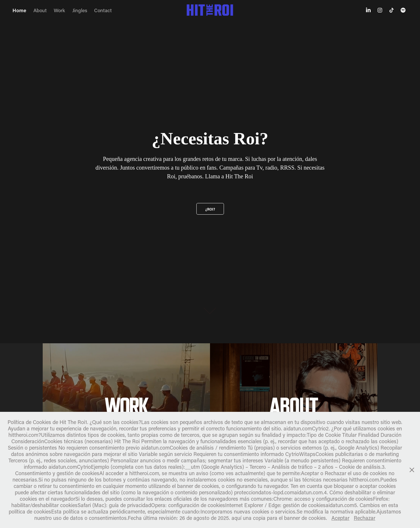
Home (19, 10)
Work (59, 10)
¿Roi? (210, 209)
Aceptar (340, 518)
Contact (103, 10)
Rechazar (365, 518)
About (40, 10)
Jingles (80, 10)
